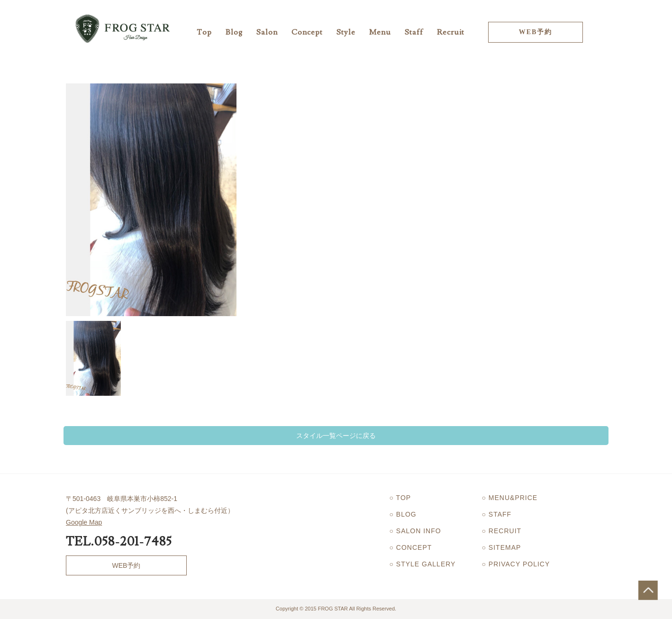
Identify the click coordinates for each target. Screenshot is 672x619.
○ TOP (400, 498)
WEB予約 (536, 32)
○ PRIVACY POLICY (516, 564)
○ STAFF (497, 514)
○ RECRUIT (502, 531)
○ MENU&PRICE (510, 498)
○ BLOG (403, 514)
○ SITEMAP (502, 547)
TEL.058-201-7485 (119, 542)
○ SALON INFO (415, 531)
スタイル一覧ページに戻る (336, 436)
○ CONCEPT (411, 547)
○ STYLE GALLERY (423, 564)
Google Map (84, 522)
